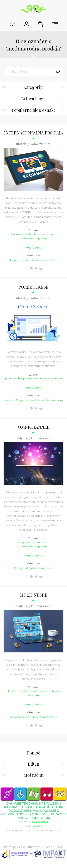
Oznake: (33, 230)
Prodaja (9, 400)
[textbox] (29, 72)
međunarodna (15, 234)
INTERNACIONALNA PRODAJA (34, 133)
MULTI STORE (33, 595)
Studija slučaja (48, 260)
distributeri (34, 695)
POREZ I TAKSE (33, 287)
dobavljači (55, 691)
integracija (23, 542)
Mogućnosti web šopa (24, 260)
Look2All (37, 826)
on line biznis (33, 234)
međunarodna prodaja (34, 238)
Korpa (41, 24)
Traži (58, 72)
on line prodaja (23, 378)
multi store (11, 691)
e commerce (51, 234)
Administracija (54, 400)
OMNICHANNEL (34, 427)
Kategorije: (33, 255)
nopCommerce (40, 821)
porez (9, 378)
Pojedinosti (33, 247)
